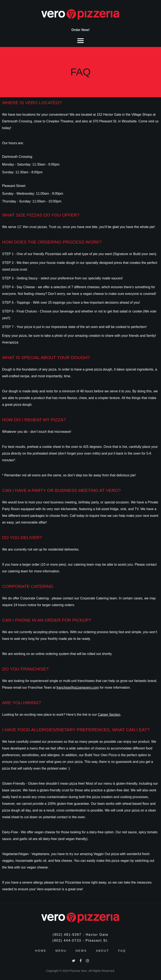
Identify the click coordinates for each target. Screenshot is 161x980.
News (81, 951)
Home (41, 951)
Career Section (109, 715)
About (102, 951)
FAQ (122, 951)
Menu (61, 951)
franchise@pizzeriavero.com (78, 688)
